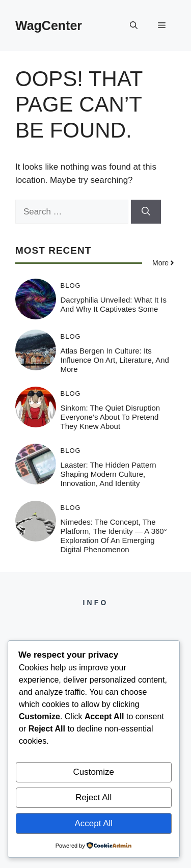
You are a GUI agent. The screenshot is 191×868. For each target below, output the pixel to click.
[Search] (146, 212)
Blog (71, 286)
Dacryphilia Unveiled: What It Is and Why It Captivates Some (114, 304)
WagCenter (49, 25)
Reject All (93, 797)
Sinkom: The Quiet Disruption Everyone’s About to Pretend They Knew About (111, 417)
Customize (94, 772)
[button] (134, 25)
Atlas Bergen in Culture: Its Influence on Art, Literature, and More (115, 360)
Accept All (93, 823)
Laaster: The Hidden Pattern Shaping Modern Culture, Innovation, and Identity (108, 474)
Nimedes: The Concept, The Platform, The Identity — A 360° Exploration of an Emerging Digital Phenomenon (114, 536)
